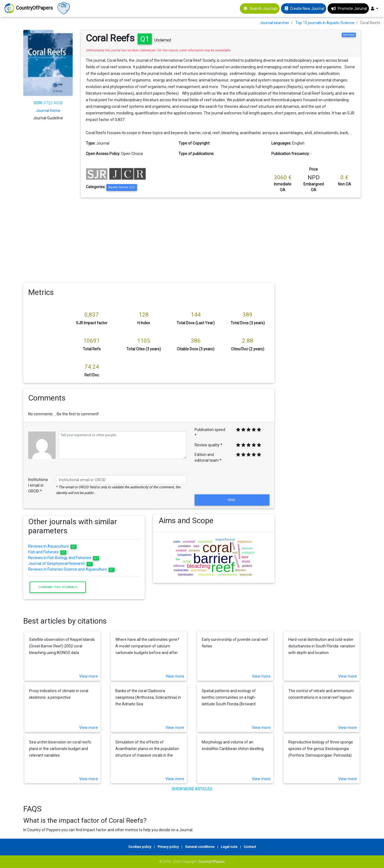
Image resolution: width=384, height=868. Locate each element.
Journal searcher (275, 23)
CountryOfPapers (211, 862)
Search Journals (264, 9)
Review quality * (208, 445)
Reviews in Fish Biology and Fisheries (64, 558)
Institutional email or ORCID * (38, 485)
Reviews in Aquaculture (52, 546)
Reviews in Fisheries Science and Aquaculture (72, 569)
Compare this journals (58, 587)
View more (89, 676)
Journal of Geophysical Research (61, 563)
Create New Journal (307, 9)
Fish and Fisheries (47, 552)
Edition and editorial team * (208, 457)
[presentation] (232, 480)
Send (232, 500)
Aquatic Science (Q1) (122, 187)
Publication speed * (210, 432)
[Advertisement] (192, 239)
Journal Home (48, 111)
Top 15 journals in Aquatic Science (325, 23)
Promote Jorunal (352, 9)
